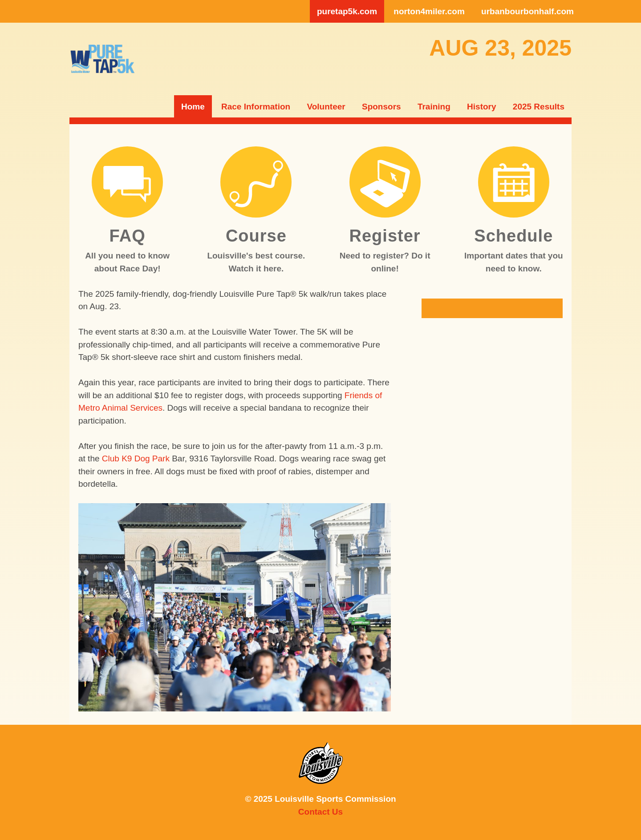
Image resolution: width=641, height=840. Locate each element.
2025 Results (539, 107)
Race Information (256, 107)
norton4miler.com (429, 11)
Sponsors (381, 107)
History (481, 107)
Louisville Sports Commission (321, 763)
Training (434, 107)
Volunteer (326, 107)
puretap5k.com (347, 11)
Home (193, 107)
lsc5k (102, 59)
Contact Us (320, 812)
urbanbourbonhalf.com (527, 11)
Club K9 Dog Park (136, 458)
